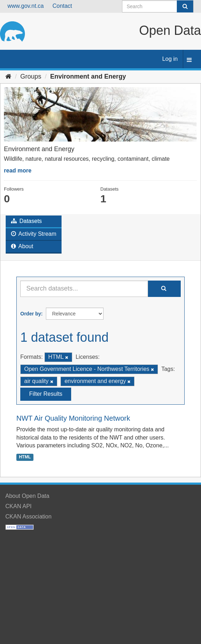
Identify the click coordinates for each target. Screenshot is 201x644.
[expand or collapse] (189, 60)
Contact (62, 6)
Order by (31, 314)
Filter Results (46, 394)
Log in (170, 59)
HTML (25, 457)
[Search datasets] (158, 6)
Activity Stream (34, 234)
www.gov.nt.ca (26, 6)
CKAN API (18, 506)
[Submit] (185, 6)
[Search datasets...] (84, 289)
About (22, 246)
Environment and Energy (88, 76)
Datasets (27, 221)
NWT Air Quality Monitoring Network (73, 418)
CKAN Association (28, 517)
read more (18, 171)
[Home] (8, 76)
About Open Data (27, 496)
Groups (31, 76)
